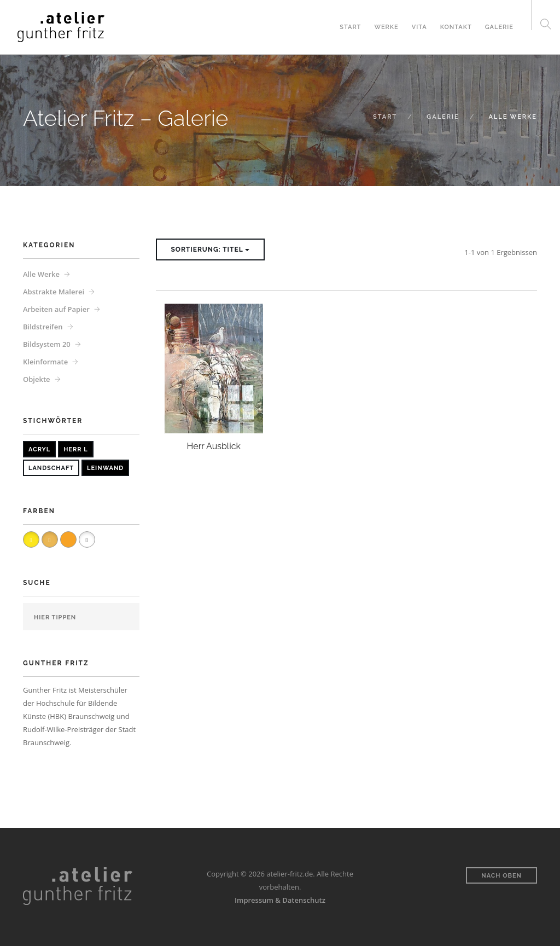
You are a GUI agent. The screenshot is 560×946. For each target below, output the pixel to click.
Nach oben (501, 876)
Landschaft (51, 468)
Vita (419, 27)
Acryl (39, 449)
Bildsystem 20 (47, 344)
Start (350, 27)
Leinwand (105, 468)
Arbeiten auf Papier (56, 309)
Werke (386, 27)
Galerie (499, 27)
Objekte (37, 379)
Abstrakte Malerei (54, 292)
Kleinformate (45, 362)
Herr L (76, 449)
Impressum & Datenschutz (280, 900)
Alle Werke (41, 274)
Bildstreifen (43, 327)
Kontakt (456, 27)
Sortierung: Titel (211, 249)
